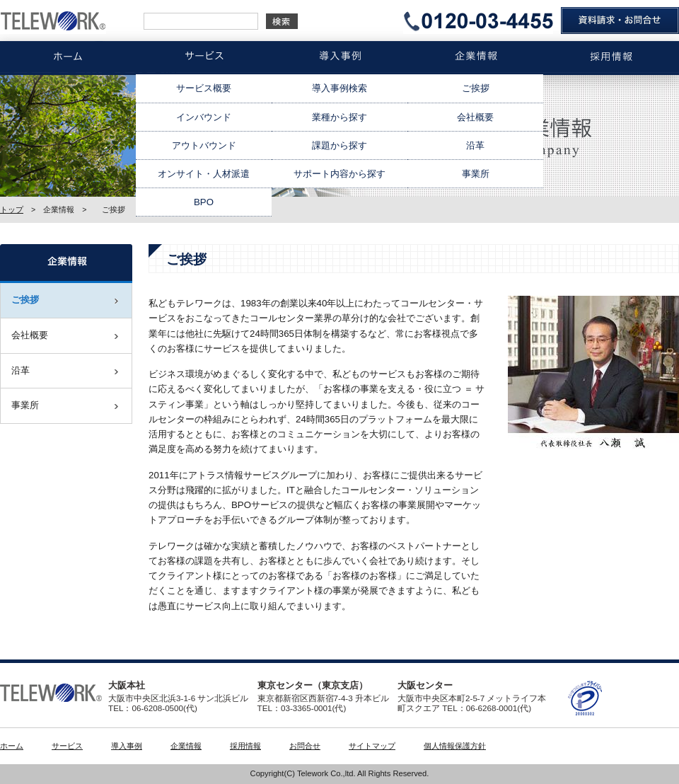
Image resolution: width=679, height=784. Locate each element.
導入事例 (127, 746)
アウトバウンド (204, 145)
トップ (12, 209)
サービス (67, 746)
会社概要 (475, 117)
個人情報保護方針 (455, 746)
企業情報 (186, 746)
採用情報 (245, 746)
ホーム (12, 746)
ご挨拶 (476, 88)
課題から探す (339, 145)
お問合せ (305, 746)
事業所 (476, 174)
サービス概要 (204, 88)
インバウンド (204, 117)
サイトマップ (372, 746)
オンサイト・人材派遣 (204, 174)
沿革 (475, 145)
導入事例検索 (339, 88)
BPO (204, 202)
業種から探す (339, 117)
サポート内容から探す (339, 174)
